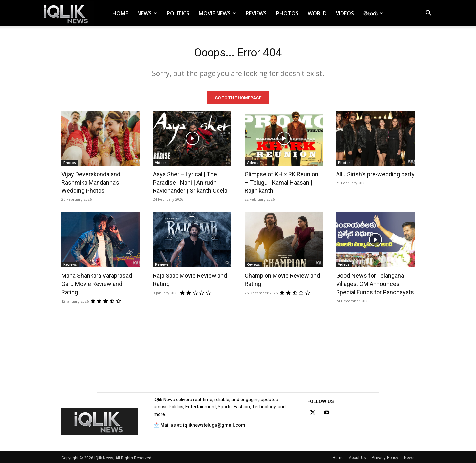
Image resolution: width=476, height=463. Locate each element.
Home (120, 13)
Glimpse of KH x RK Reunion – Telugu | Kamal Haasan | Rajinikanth (281, 181)
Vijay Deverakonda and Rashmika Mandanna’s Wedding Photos (91, 181)
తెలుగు (373, 13)
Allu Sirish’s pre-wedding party (375, 173)
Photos (287, 13)
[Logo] (67, 13)
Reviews (256, 13)
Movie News (217, 13)
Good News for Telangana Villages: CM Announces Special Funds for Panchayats (375, 283)
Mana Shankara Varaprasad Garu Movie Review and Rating (97, 283)
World (317, 13)
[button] (428, 14)
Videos (345, 13)
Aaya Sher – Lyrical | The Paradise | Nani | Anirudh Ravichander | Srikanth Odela (190, 181)
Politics (178, 13)
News (147, 13)
